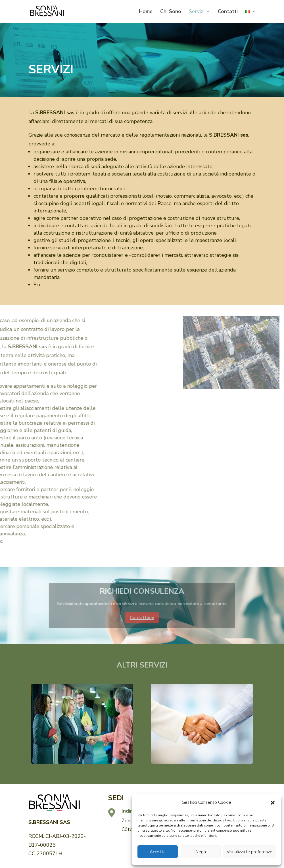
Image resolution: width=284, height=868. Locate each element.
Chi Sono (171, 12)
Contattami (142, 614)
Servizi (197, 12)
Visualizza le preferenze (249, 852)
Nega (201, 852)
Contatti (228, 12)
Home (146, 12)
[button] (273, 803)
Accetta (158, 852)
